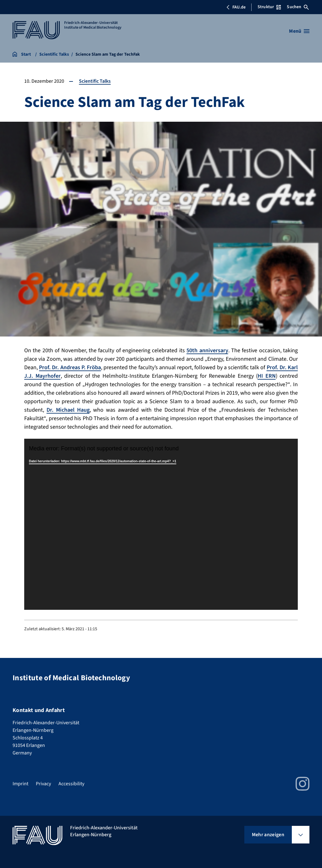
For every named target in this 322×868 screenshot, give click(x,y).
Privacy (43, 784)
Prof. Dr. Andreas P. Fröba (70, 367)
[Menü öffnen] (299, 31)
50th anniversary (207, 351)
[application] (161, 524)
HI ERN (267, 376)
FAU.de (236, 7)
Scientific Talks (95, 81)
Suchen (298, 7)
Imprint (20, 784)
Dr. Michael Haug (68, 410)
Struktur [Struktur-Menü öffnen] (269, 7)
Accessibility (71, 784)
